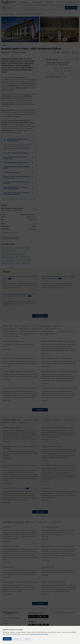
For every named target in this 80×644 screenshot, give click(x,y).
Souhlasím (7, 639)
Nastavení (28, 639)
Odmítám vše (18, 639)
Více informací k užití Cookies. (39, 634)
